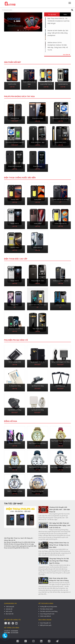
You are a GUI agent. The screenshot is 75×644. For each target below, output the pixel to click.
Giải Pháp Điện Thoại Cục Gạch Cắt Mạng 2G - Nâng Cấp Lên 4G (19, 539)
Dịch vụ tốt (9, 611)
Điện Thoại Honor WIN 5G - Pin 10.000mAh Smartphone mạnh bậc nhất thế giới (59, 21)
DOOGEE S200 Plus (63, 84)
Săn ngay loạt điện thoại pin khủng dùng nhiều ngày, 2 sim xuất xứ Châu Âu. (60, 525)
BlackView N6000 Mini (15, 329)
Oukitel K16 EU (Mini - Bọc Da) (61, 281)
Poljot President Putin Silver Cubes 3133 (61, 467)
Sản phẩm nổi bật (13, 62)
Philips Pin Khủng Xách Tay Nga (19, 96)
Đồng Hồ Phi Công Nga (38, 491)
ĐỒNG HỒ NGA (11, 421)
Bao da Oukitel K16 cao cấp (38, 362)
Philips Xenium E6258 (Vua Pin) (61, 118)
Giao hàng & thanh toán (47, 614)
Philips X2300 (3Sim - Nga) (38, 142)
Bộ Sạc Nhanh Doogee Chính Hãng (61, 362)
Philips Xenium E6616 (38, 118)
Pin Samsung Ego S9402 (15, 362)
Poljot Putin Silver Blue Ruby (15, 491)
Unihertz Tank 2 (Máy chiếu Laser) (38, 305)
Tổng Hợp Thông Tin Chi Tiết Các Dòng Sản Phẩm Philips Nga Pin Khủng (59, 561)
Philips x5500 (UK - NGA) (38, 281)
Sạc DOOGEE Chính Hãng (15, 410)
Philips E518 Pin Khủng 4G (15, 166)
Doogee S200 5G (15, 224)
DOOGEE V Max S (15, 248)
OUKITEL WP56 (12, 84)
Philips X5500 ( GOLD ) (61, 142)
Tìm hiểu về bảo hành (46, 609)
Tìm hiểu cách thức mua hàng (49, 611)
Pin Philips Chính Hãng (15, 386)
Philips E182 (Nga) (38, 166)
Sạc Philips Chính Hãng (38, 386)
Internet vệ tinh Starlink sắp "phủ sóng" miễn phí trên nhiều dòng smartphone (58, 33)
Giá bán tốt (9, 609)
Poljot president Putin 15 (15, 467)
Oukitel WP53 (38, 200)
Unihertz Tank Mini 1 (61, 305)
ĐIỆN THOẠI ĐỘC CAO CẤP (16, 259)
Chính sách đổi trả (45, 616)
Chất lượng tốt (10, 607)
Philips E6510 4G (15, 118)
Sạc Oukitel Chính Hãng (38, 410)
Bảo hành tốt (10, 614)
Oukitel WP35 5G (38, 248)
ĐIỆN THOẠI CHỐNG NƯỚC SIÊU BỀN (20, 178)
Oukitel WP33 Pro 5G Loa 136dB (61, 200)
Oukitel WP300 (38, 224)
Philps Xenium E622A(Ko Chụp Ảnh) (15, 142)
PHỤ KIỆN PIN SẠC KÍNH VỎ (16, 340)
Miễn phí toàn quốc (46, 625)
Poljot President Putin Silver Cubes (38, 467)
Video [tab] (65, 14)
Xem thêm (66, 55)
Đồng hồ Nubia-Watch (15, 443)
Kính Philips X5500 (61, 386)
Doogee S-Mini (15, 305)
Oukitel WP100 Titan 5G (46, 84)
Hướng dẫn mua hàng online (49, 607)
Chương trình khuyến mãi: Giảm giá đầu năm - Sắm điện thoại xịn (60, 509)
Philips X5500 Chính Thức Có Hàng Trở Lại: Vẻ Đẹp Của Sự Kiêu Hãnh (59, 545)
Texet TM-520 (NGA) (38, 329)
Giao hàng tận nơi (45, 623)
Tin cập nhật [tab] (52, 14)
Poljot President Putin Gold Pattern (38, 443)
